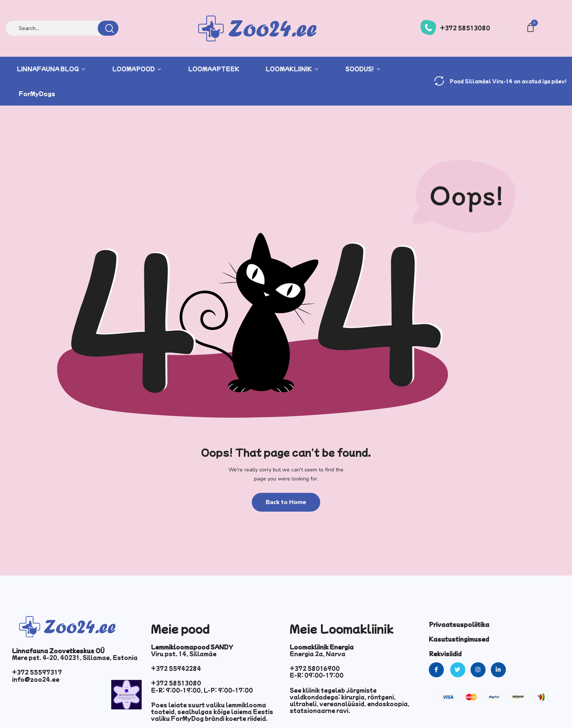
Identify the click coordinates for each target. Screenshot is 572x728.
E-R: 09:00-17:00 (317, 675)
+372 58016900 (315, 668)
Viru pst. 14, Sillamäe (184, 654)
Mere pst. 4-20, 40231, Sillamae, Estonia (75, 657)
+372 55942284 (176, 668)
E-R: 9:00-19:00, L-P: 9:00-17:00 (202, 690)
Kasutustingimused (459, 639)
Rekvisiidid (445, 654)
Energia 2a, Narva (318, 654)
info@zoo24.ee (36, 679)
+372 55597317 (37, 672)
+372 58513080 (465, 28)
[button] (532, 27)
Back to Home (286, 502)
